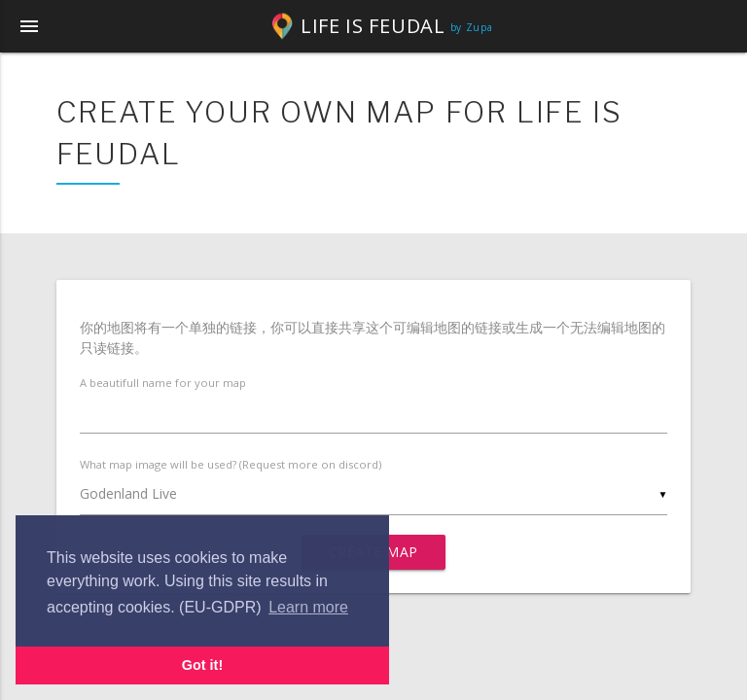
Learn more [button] (308, 607)
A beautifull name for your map (163, 383)
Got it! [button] (202, 665)
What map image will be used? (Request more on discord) (231, 464)
